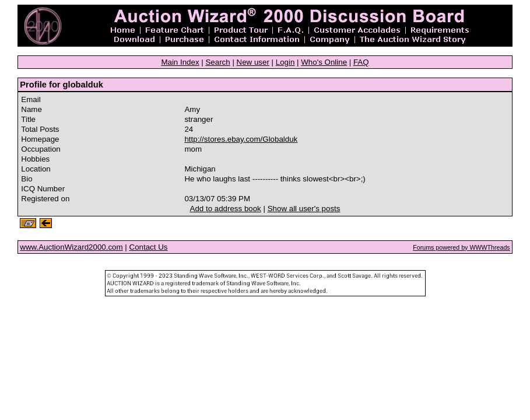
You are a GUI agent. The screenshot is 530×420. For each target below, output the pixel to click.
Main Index (180, 62)
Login (285, 62)
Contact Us (149, 247)
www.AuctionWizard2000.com (71, 247)
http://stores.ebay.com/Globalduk (241, 139)
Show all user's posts (304, 209)
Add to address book (226, 209)
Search (217, 62)
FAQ (361, 62)
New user (253, 62)
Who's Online (324, 62)
